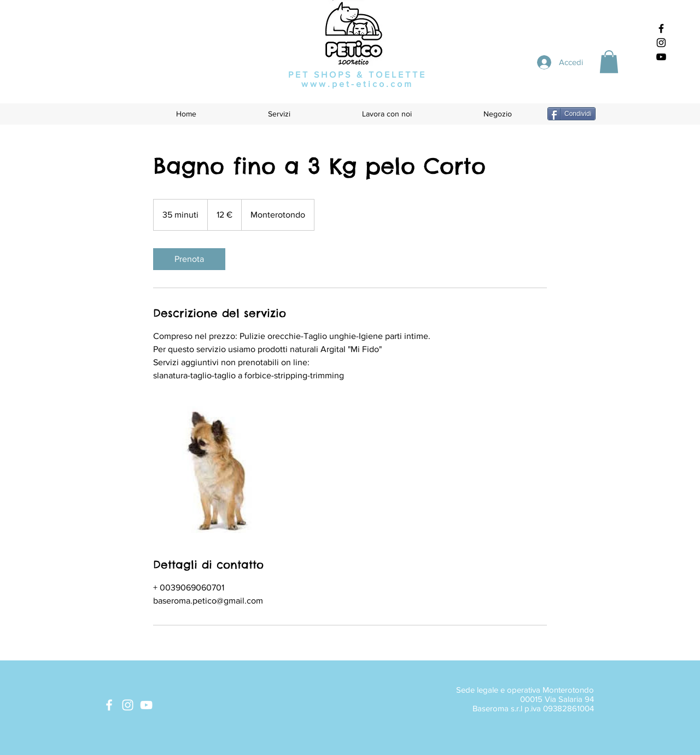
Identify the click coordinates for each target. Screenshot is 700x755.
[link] (189, 259)
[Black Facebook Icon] (661, 28)
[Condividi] (571, 114)
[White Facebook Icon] (109, 705)
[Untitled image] (217, 470)
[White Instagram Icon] (128, 705)
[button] (609, 62)
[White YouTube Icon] (146, 705)
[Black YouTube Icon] (661, 57)
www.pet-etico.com (357, 84)
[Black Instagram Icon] (661, 43)
